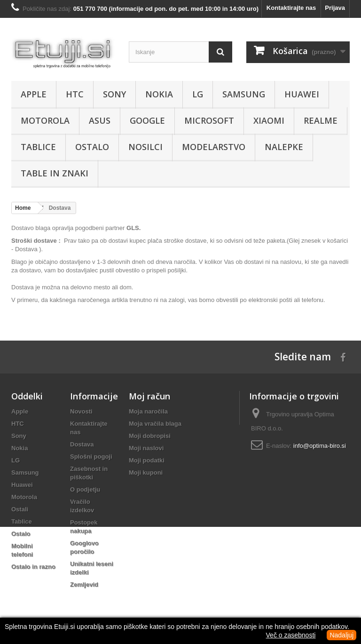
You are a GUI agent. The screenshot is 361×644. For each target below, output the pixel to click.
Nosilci (145, 147)
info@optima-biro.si (320, 446)
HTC (75, 94)
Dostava (82, 444)
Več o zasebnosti (291, 635)
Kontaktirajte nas (291, 8)
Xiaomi (269, 120)
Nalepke (284, 147)
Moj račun (149, 396)
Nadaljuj (341, 635)
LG (198, 94)
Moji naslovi (146, 448)
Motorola (45, 120)
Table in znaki (55, 173)
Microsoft (209, 120)
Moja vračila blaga (155, 424)
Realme (321, 120)
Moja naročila (148, 411)
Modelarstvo (214, 147)
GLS (133, 228)
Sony (114, 94)
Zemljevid (84, 584)
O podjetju (85, 489)
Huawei (302, 94)
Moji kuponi (146, 473)
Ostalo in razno (33, 567)
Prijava (335, 8)
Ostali (20, 509)
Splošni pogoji (91, 457)
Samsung (244, 94)
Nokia (159, 94)
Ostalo (92, 147)
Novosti (81, 411)
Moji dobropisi (150, 436)
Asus (100, 120)
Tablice (38, 147)
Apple (34, 94)
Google (147, 120)
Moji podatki (147, 460)
